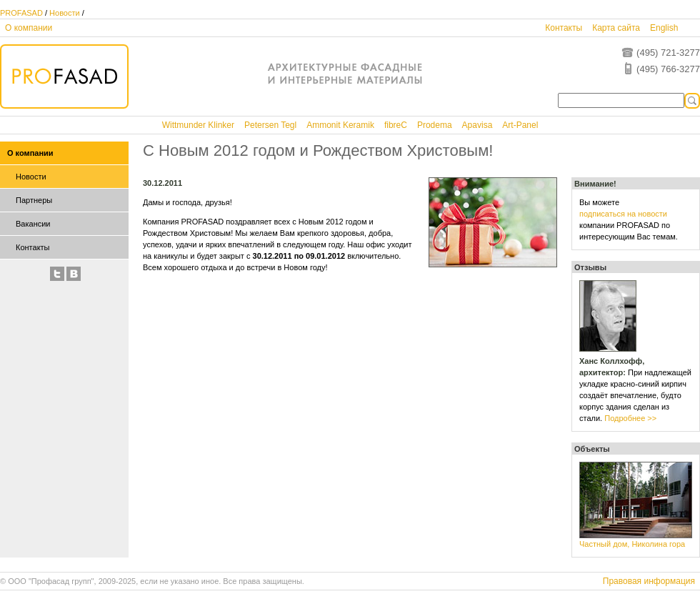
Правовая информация (649, 581)
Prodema (435, 125)
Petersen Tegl (270, 125)
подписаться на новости (623, 214)
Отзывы (590, 267)
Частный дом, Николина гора (632, 544)
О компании (29, 28)
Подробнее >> (630, 418)
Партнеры (34, 200)
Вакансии (33, 224)
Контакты (564, 28)
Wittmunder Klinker (198, 125)
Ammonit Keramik (340, 125)
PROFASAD (21, 13)
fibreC (396, 125)
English (664, 28)
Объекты (592, 449)
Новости (65, 13)
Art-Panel (520, 125)
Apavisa (477, 125)
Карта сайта (616, 28)
